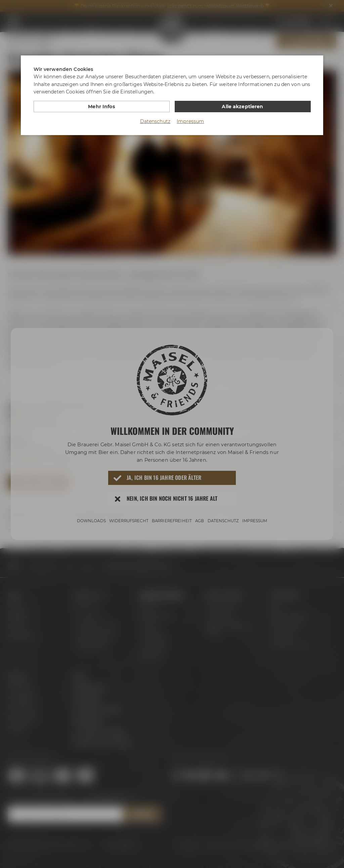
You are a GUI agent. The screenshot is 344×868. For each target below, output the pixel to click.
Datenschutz (155, 121)
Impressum (190, 121)
